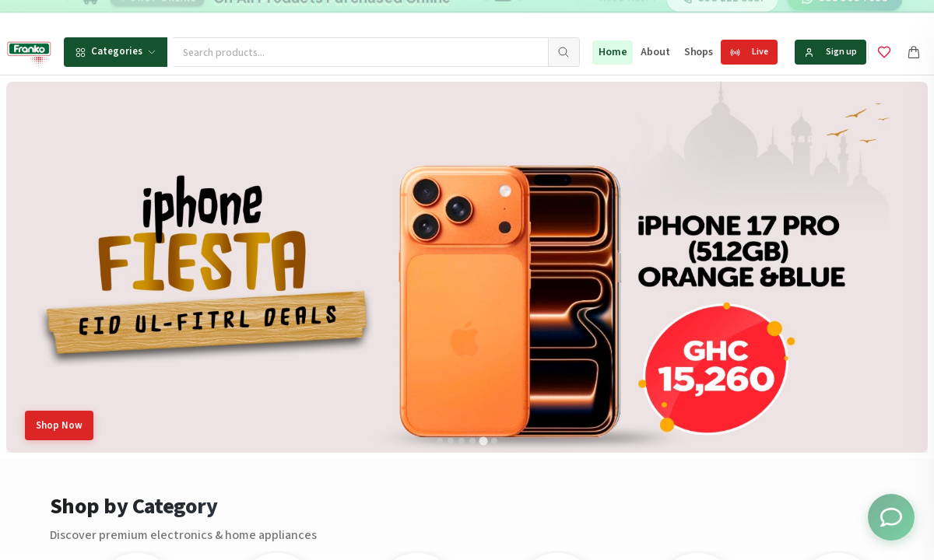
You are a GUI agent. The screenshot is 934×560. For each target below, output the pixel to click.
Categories (116, 51)
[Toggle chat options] (891, 517)
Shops (699, 52)
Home (613, 52)
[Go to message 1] (486, 15)
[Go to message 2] (503, 15)
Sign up (830, 52)
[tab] (440, 441)
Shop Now (59, 425)
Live (749, 52)
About (655, 52)
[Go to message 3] (520, 15)
